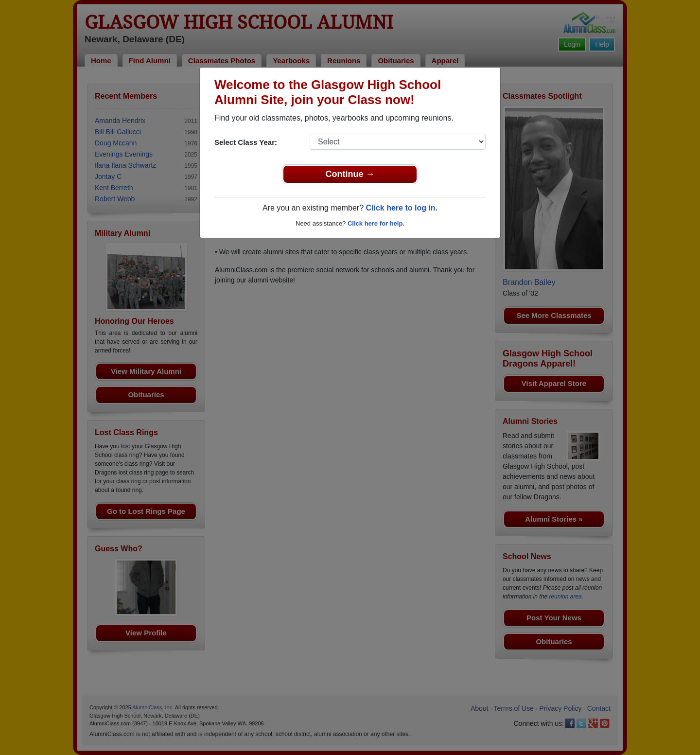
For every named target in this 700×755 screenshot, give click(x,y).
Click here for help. (376, 223)
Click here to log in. (402, 208)
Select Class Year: (246, 142)
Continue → (350, 174)
